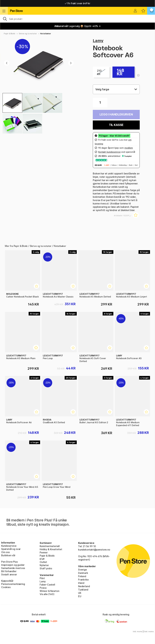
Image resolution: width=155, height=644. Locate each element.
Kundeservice (9, 546)
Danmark (83, 573)
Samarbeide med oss (13, 568)
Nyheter (44, 565)
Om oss (5, 552)
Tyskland (83, 590)
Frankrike (83, 580)
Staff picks (46, 568)
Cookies (6, 587)
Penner (44, 552)
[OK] (77, 19)
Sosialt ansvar (9, 574)
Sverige (82, 570)
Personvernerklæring (13, 584)
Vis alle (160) (47, 594)
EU (80, 596)
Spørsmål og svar (11, 549)
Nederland (84, 586)
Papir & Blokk (10, 34)
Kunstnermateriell (50, 546)
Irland (81, 583)
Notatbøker (46, 34)
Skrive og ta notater (28, 34)
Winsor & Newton (49, 591)
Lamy (98, 41)
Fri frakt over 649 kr (77, 3)
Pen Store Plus (9, 562)
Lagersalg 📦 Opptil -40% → (78, 26)
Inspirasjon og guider (13, 565)
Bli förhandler (9, 571)
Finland (82, 576)
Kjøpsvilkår (7, 581)
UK (80, 593)
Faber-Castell (47, 585)
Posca (43, 588)
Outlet (43, 562)
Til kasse (116, 125)
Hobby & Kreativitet (51, 549)
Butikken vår (8, 555)
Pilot (42, 578)
